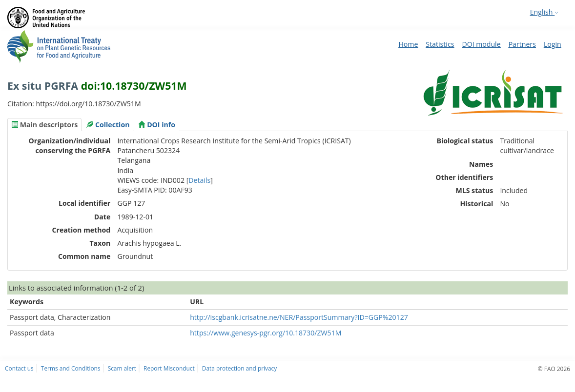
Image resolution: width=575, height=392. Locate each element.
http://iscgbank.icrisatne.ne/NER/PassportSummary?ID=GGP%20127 (299, 317)
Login (553, 44)
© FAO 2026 (554, 369)
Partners (522, 44)
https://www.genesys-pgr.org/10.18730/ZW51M (266, 333)
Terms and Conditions (71, 368)
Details (199, 180)
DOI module (481, 44)
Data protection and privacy (239, 368)
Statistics (440, 44)
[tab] (44, 125)
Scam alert (122, 368)
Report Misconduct (169, 368)
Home (408, 44)
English (544, 12)
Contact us (19, 368)
